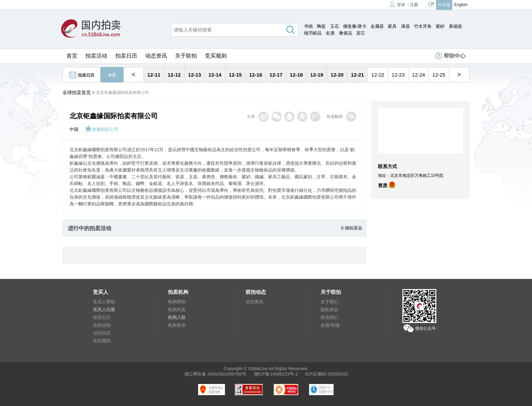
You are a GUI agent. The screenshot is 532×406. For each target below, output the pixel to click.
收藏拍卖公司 (101, 129)
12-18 (296, 75)
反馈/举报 (330, 325)
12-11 (154, 75)
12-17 (276, 75)
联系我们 (329, 317)
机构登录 (177, 325)
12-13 (194, 75)
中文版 (444, 5)
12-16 (255, 75)
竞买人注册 (104, 310)
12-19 (317, 75)
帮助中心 (450, 56)
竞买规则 (216, 56)
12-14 (215, 75)
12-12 (174, 75)
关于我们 (329, 302)
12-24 (418, 75)
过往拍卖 (102, 333)
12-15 (235, 75)
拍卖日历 (126, 56)
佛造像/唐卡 (355, 26)
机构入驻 (177, 317)
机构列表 (177, 310)
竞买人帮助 (104, 302)
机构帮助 (177, 302)
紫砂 (440, 26)
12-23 (398, 75)
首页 (72, 56)
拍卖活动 (96, 56)
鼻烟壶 (455, 26)
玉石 (335, 26)
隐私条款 (329, 310)
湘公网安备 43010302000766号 (215, 374)
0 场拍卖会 (352, 228)
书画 (308, 26)
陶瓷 (321, 26)
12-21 (357, 75)
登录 (397, 4)
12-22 (378, 75)
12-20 (337, 75)
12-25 (439, 75)
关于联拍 (186, 56)
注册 (414, 5)
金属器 (377, 26)
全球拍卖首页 (77, 93)
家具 (392, 26)
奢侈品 (346, 33)
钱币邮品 (313, 33)
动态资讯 (156, 56)
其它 (361, 33)
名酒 (330, 33)
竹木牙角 (423, 26)
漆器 (405, 26)
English (461, 5)
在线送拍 (102, 325)
